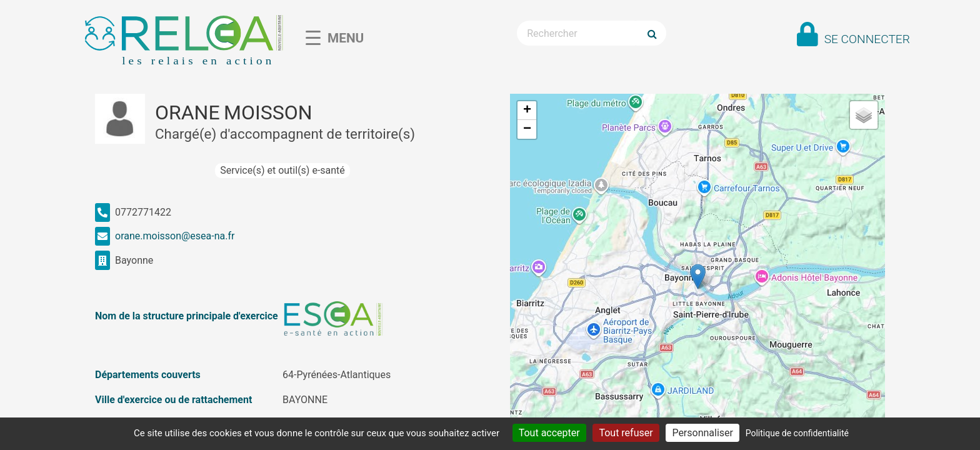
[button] (698, 277)
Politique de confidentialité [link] (797, 433)
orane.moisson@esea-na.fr (175, 236)
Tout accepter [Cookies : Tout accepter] (549, 433)
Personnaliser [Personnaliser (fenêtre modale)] (702, 433)
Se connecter (867, 39)
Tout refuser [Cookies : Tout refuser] (626, 433)
